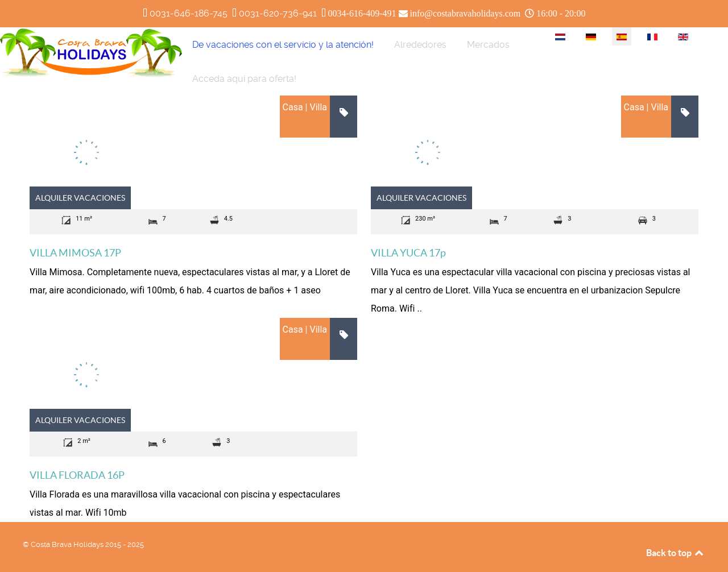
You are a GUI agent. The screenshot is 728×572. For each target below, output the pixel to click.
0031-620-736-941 (278, 13)
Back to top (676, 553)
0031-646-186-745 (189, 13)
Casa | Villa (305, 107)
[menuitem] (283, 44)
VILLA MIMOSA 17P (75, 253)
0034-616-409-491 (362, 13)
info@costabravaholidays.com (466, 13)
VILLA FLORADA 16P (77, 475)
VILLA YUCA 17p (408, 253)
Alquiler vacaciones (80, 198)
